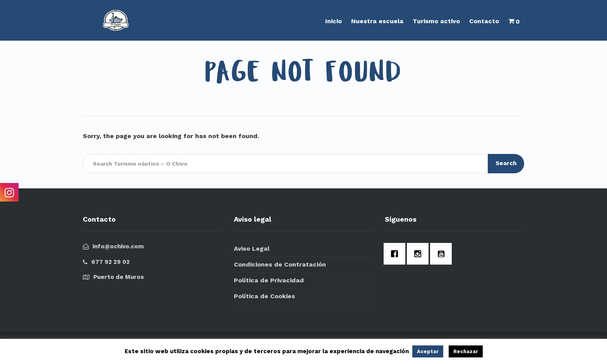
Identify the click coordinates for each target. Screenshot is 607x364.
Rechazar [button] (466, 351)
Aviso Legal (252, 249)
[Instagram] (420, 254)
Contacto (484, 21)
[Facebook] (396, 254)
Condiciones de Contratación (280, 264)
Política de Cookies (264, 296)
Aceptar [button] (428, 351)
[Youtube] (443, 254)
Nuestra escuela (377, 21)
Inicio (334, 21)
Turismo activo (436, 21)
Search (506, 163)
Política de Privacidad (269, 280)
